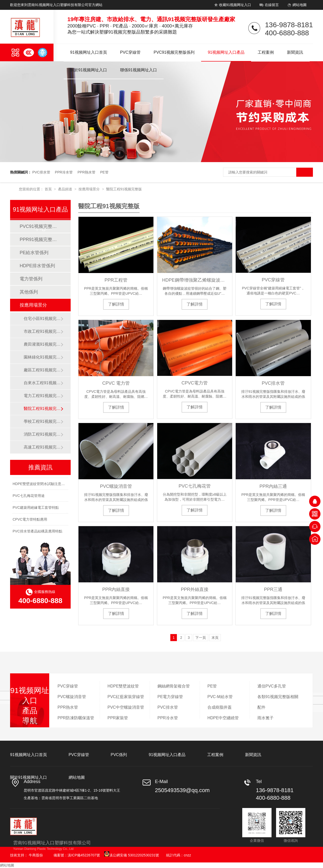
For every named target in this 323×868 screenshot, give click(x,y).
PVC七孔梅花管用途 (29, 497)
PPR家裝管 (118, 718)
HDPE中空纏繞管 (223, 718)
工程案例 (266, 52)
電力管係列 (31, 279)
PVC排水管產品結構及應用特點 (37, 533)
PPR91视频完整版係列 (40, 240)
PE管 (104, 172)
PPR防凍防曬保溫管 (76, 718)
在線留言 (269, 6)
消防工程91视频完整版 (42, 434)
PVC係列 (119, 755)
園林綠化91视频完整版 (42, 357)
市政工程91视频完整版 (42, 331)
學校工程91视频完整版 (42, 421)
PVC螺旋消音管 (116, 486)
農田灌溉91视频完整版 (42, 344)
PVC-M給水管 (220, 697)
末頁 (215, 638)
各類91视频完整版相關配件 (278, 702)
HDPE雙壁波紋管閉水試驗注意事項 (41, 485)
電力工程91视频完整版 (42, 396)
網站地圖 (296, 6)
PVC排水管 (41, 172)
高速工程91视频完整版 (42, 447)
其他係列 (29, 292)
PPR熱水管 (86, 172)
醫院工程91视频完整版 (124, 189)
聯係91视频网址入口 (139, 70)
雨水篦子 (265, 718)
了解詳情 (116, 304)
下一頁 (201, 638)
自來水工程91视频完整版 (42, 383)
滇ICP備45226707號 (84, 855)
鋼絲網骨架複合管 (174, 686)
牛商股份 (36, 855)
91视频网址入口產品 (226, 52)
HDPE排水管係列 (37, 266)
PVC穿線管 (130, 52)
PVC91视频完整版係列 (174, 52)
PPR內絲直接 (116, 589)
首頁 (49, 189)
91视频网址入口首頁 (89, 52)
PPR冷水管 (64, 172)
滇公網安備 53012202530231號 (132, 855)
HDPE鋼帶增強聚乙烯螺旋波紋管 (195, 280)
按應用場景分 (90, 189)
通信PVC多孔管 (272, 686)
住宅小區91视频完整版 (42, 319)
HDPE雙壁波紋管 (123, 686)
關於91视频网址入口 (89, 70)
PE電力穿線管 (170, 697)
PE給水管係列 (34, 253)
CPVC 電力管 (116, 383)
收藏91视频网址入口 (232, 6)
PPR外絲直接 (195, 589)
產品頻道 (66, 189)
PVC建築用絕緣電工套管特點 (36, 509)
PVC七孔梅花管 (195, 486)
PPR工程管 (116, 280)
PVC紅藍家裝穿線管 (126, 697)
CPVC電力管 (195, 383)
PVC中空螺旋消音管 (126, 707)
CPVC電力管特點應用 (30, 521)
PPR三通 (273, 589)
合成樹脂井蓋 (220, 707)
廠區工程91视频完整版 (42, 370)
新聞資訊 (295, 52)
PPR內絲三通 (273, 486)
